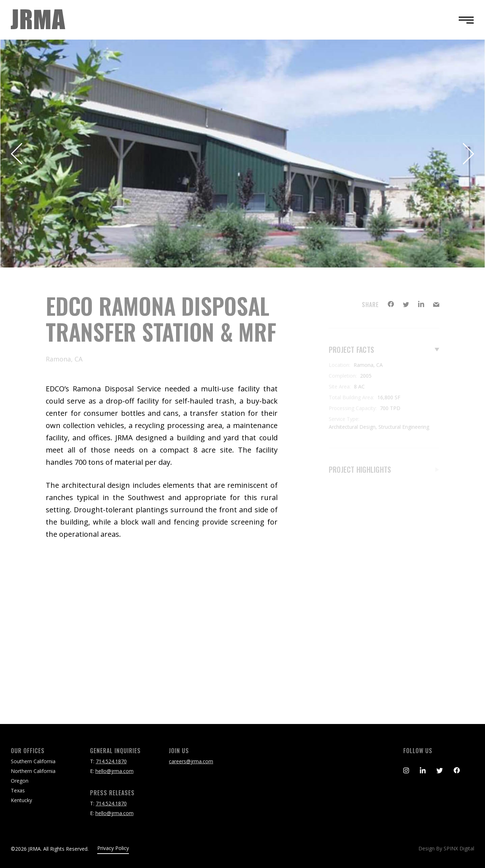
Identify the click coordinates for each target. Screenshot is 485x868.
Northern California (33, 771)
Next (468, 154)
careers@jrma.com (191, 761)
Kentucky (21, 800)
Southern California (33, 761)
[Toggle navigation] (464, 20)
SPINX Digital (459, 848)
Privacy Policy (113, 848)
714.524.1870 (111, 761)
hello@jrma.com (114, 771)
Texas (18, 790)
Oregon (20, 781)
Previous (17, 154)
